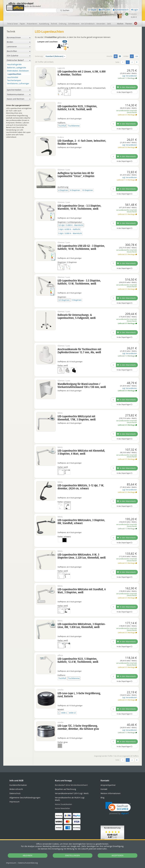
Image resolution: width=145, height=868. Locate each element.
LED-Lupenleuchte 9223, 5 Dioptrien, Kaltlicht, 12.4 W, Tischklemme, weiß (78, 653)
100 (137, 49)
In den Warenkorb (126, 80)
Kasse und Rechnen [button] (19, 91)
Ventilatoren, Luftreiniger (18, 76)
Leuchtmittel (13, 70)
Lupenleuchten (14, 67)
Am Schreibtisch (88, 16)
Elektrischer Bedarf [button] (19, 53)
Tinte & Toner (13, 16)
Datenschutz (28, 863)
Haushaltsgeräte (14, 57)
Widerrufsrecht (16, 782)
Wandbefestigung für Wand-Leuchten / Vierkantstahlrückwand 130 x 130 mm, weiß (82, 378)
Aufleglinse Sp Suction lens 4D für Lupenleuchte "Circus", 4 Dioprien (76, 167)
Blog (102, 790)
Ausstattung (44, 16)
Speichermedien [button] (19, 82)
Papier (22, 16)
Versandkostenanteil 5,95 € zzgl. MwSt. (72, 786)
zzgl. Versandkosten (130, 68)
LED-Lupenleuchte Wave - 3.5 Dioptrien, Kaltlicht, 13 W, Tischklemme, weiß (79, 274)
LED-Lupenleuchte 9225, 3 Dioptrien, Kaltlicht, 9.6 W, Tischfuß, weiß (77, 100)
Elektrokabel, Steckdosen (18, 63)
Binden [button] (19, 34)
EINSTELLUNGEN (72, 855)
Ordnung (63, 16)
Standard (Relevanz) (55, 49)
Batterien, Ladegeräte (17, 60)
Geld (109, 16)
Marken (120, 16)
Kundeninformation (18, 777)
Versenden (101, 16)
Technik (54, 16)
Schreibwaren (74, 16)
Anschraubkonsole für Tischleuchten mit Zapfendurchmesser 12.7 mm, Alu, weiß (79, 343)
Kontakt (104, 782)
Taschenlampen (14, 73)
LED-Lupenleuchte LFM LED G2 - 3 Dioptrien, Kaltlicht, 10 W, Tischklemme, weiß (81, 240)
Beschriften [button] (19, 43)
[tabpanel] (73, 758)
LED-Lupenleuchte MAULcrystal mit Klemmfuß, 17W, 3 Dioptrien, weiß (77, 410)
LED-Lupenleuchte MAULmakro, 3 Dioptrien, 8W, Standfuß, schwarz (81, 514)
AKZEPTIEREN (118, 855)
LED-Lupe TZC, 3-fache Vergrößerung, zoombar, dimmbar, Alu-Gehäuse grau (78, 720)
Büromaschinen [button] (19, 30)
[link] (118, 801)
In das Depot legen (124, 85)
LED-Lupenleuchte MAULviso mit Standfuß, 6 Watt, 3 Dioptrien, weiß (82, 583)
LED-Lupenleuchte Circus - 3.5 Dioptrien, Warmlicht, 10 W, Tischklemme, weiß (79, 200)
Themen (129, 16)
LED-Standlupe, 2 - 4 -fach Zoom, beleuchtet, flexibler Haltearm (82, 135)
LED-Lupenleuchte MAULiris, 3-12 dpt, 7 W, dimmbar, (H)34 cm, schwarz (81, 479)
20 (132, 49)
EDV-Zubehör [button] (19, 48)
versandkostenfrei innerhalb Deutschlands (127, 104)
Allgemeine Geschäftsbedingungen (25, 790)
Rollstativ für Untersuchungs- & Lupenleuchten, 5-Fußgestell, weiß (77, 309)
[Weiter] (137, 55)
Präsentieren (32, 16)
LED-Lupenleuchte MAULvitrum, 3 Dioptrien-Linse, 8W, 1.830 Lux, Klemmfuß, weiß (82, 618)
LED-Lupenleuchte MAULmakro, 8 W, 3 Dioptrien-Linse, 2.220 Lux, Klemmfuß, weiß (82, 548)
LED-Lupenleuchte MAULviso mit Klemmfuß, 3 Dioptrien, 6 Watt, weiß (81, 444)
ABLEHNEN (28, 855)
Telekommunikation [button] (19, 87)
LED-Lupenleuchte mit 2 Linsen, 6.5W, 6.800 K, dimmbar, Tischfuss (82, 65)
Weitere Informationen (111, 786)
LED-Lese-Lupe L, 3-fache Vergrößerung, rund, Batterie (79, 687)
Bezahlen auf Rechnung (65, 782)
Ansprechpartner (108, 777)
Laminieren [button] (19, 39)
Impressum (11, 863)
